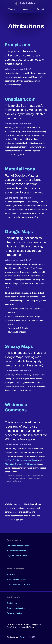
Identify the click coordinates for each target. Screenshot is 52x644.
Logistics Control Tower (17, 556)
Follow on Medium (15, 613)
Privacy (23, 637)
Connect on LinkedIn (16, 608)
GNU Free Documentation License (23, 460)
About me (11, 574)
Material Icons (20, 169)
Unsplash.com (20, 99)
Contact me (12, 603)
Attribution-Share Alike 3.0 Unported (21, 464)
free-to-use (30, 427)
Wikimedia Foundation (20, 439)
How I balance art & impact (18, 584)
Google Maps (19, 232)
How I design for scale (16, 579)
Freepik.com (18, 45)
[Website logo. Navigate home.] (26, 3)
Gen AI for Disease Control (18, 546)
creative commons (26, 390)
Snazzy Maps (19, 346)
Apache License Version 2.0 (26, 217)
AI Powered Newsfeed (16, 551)
